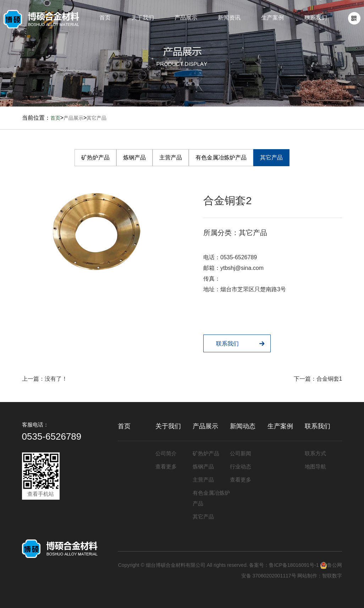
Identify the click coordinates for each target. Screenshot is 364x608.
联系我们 (316, 18)
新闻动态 (243, 426)
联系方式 (315, 453)
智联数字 (332, 576)
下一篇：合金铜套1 (318, 379)
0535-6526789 (239, 257)
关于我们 (143, 18)
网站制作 (307, 576)
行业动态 (241, 466)
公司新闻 (241, 453)
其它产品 (96, 118)
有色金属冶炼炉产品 (221, 158)
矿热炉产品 (95, 158)
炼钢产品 (134, 158)
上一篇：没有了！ (45, 379)
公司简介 (166, 453)
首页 (105, 18)
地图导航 (315, 466)
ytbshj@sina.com (242, 268)
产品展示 (186, 18)
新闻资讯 (229, 18)
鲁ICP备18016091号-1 (294, 565)
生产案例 (272, 18)
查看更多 (166, 466)
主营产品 (171, 158)
